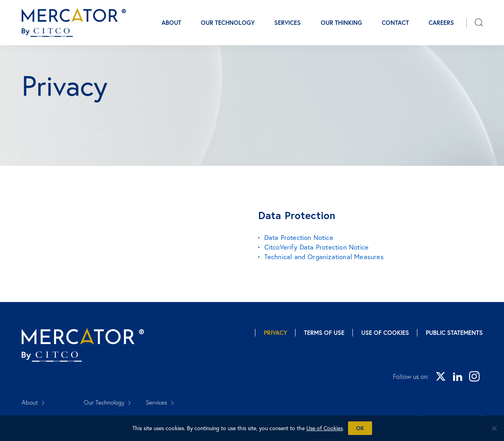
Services (287, 23)
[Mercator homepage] (83, 345)
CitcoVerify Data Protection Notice (317, 247)
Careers (441, 23)
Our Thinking (341, 23)
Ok (360, 428)
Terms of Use (324, 333)
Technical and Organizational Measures (324, 257)
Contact (395, 23)
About (171, 23)
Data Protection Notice (299, 237)
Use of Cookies (385, 333)
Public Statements (454, 333)
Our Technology (228, 23)
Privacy (275, 333)
